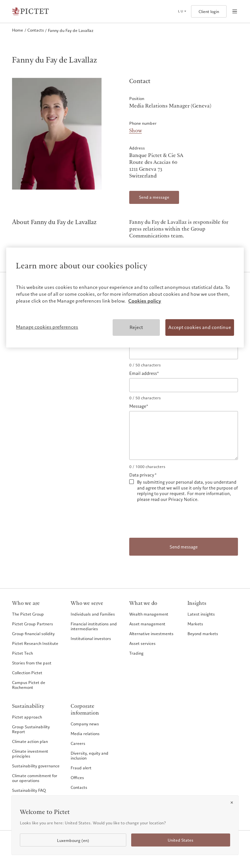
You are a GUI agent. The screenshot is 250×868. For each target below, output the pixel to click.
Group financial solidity (33, 633)
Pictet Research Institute (35, 643)
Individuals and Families (93, 614)
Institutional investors (91, 638)
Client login (209, 12)
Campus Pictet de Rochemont (29, 685)
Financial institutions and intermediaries (94, 626)
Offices (77, 777)
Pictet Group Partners (33, 624)
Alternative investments (151, 633)
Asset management (147, 624)
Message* (139, 406)
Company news (85, 724)
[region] (125, 297)
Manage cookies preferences (47, 327)
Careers (78, 743)
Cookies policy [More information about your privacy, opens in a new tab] (145, 301)
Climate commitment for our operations (35, 778)
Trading (136, 653)
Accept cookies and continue (200, 327)
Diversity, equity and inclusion (90, 755)
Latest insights (201, 614)
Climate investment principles (30, 754)
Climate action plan (30, 741)
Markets (195, 624)
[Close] (232, 803)
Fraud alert (81, 768)
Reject (136, 327)
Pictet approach (27, 717)
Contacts (79, 787)
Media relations (85, 733)
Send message (184, 547)
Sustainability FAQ (29, 790)
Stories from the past (32, 663)
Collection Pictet (27, 673)
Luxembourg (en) (73, 840)
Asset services (142, 643)
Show (136, 131)
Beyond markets (203, 633)
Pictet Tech (22, 653)
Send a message (154, 197)
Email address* (144, 374)
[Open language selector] (182, 11)
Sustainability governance (36, 766)
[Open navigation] (235, 11)
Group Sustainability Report (31, 729)
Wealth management (149, 614)
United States (181, 840)
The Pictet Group (28, 614)
